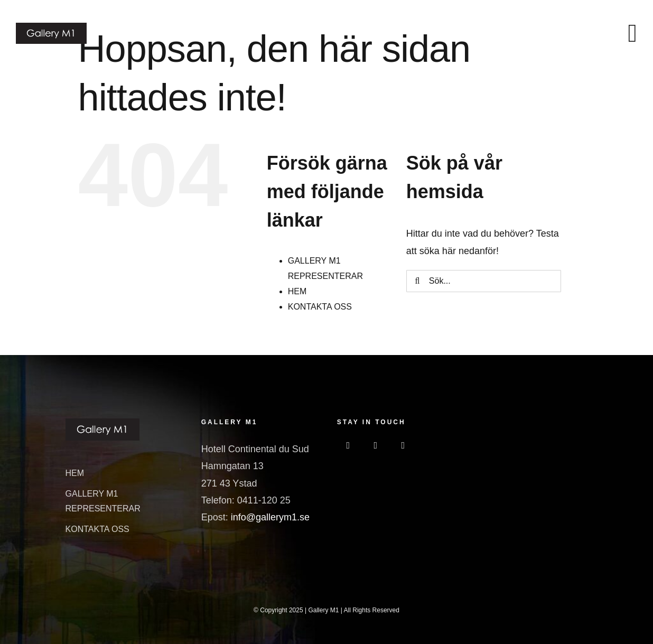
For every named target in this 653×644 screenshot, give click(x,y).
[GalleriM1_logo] (51, 27)
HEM (297, 291)
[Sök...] (484, 281)
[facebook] (348, 445)
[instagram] (376, 445)
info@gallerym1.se (270, 517)
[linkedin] (403, 445)
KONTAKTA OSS (320, 307)
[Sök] (417, 281)
